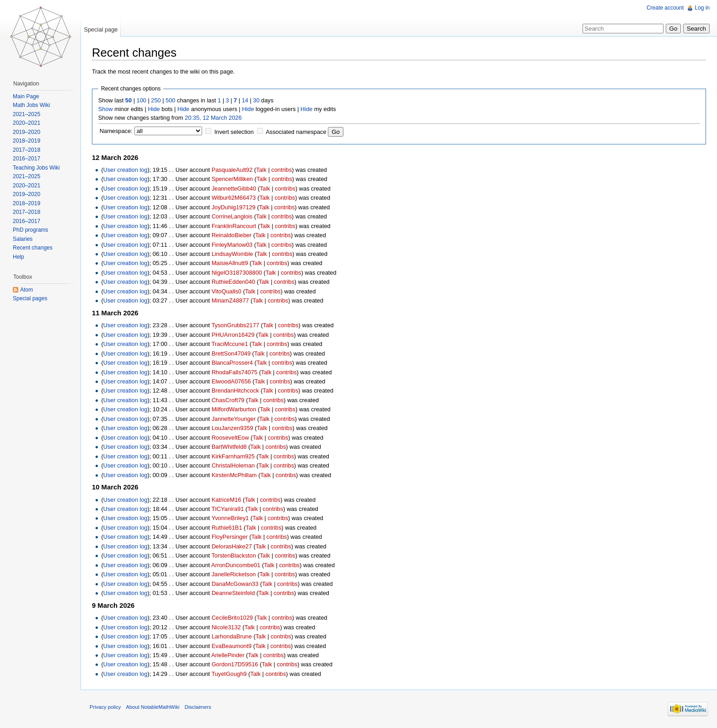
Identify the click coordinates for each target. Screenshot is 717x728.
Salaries (23, 239)
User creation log (126, 170)
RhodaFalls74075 (235, 372)
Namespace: (116, 131)
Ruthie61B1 (227, 528)
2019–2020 (27, 132)
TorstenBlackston (233, 555)
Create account (665, 8)
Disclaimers (198, 707)
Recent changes (33, 248)
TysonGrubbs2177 (235, 325)
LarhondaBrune (232, 636)
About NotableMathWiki (153, 707)
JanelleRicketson (234, 574)
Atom (27, 290)
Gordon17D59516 (235, 664)
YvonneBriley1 (230, 518)
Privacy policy (105, 707)
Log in (702, 8)
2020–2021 (27, 123)
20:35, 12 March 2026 (213, 118)
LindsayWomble (233, 254)
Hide (154, 109)
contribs (281, 170)
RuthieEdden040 (233, 282)
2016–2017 (27, 159)
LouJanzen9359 (233, 428)
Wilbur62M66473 (234, 198)
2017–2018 (27, 150)
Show (106, 109)
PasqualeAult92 (232, 170)
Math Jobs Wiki (31, 105)
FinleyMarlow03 (232, 245)
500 (170, 100)
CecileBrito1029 (232, 618)
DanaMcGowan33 (235, 584)
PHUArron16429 (233, 335)
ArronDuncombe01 (236, 565)
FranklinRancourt (234, 226)
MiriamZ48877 (230, 300)
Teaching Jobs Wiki (36, 168)
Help (19, 257)
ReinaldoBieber (232, 235)
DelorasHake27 (232, 546)
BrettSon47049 (231, 353)
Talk (261, 170)
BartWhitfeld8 (229, 447)
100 (142, 100)
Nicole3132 (226, 627)
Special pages (30, 298)
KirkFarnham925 (233, 456)
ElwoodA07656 (231, 381)
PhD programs (30, 230)
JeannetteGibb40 (234, 189)
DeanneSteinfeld (233, 593)
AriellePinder (228, 655)
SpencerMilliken (232, 179)
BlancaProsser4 (232, 363)
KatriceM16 (227, 500)
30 (256, 100)
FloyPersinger (230, 537)
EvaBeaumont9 (232, 646)
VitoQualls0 (227, 291)
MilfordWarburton (234, 409)
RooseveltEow (230, 438)
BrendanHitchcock (235, 391)
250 (156, 100)
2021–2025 (27, 114)
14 (245, 100)
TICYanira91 (227, 509)
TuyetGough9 (229, 674)
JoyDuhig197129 (234, 207)
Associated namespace (296, 132)
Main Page (26, 96)
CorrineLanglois (232, 216)
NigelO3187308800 (237, 273)
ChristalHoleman (233, 465)
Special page (101, 29)
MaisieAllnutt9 (230, 263)
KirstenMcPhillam (234, 475)
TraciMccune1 (230, 344)
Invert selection (234, 132)
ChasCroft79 (228, 400)
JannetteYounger (234, 419)
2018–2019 (27, 141)
